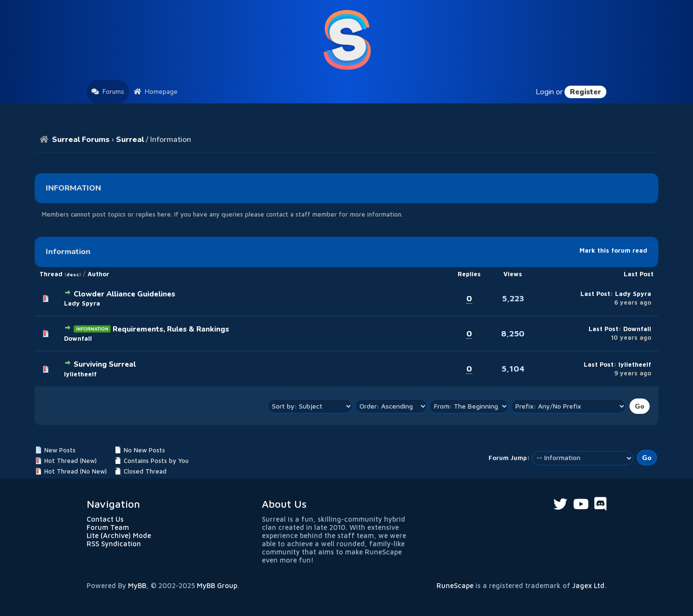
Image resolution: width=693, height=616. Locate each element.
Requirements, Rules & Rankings (171, 329)
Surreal (130, 140)
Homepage (156, 92)
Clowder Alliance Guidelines (124, 294)
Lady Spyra (82, 303)
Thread (51, 274)
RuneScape (455, 585)
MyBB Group (217, 585)
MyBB (137, 585)
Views (513, 274)
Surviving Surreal (105, 364)
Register (585, 92)
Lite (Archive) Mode (119, 535)
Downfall (78, 339)
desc (73, 274)
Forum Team (108, 527)
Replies (469, 274)
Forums (108, 92)
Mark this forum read (613, 250)
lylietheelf (80, 374)
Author (98, 274)
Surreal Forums (81, 140)
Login (545, 92)
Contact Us (105, 519)
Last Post (639, 274)
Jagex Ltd (588, 585)
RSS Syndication (114, 544)
